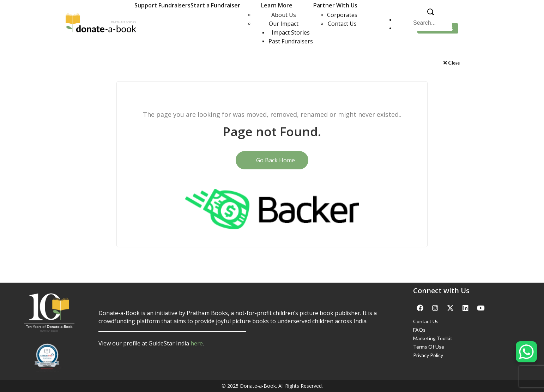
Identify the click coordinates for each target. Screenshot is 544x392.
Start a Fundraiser (215, 5)
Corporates (342, 15)
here (197, 343)
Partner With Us (335, 5)
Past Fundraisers (291, 41)
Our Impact (284, 24)
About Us (284, 15)
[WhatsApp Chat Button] (526, 352)
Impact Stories (291, 32)
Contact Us (342, 24)
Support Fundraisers (162, 5)
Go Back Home (272, 160)
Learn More (277, 5)
